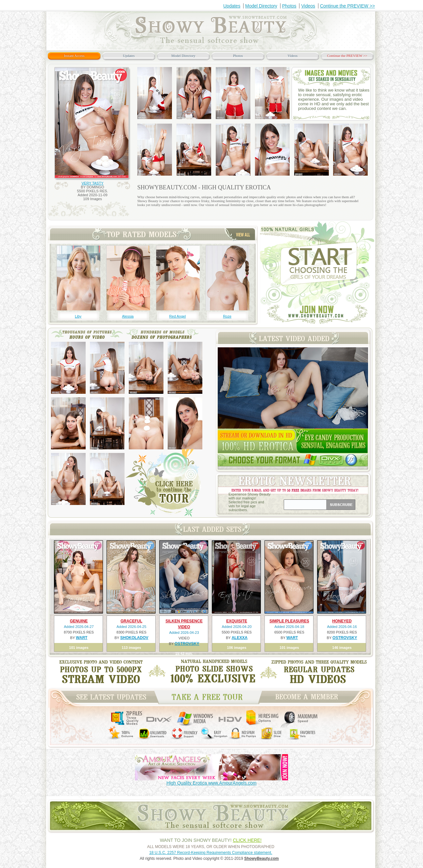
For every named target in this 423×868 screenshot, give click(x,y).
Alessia (128, 316)
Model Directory (261, 6)
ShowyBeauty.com (262, 859)
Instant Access (74, 56)
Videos (308, 6)
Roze (227, 316)
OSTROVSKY (187, 644)
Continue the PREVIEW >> (347, 6)
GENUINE (79, 621)
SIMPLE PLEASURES (289, 621)
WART (82, 638)
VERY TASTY (92, 183)
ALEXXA (239, 638)
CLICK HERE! (247, 840)
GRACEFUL (132, 621)
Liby (78, 316)
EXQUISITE (237, 621)
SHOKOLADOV (134, 638)
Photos (289, 6)
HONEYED (342, 621)
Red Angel (178, 316)
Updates (232, 6)
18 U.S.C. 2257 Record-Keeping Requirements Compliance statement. (211, 853)
